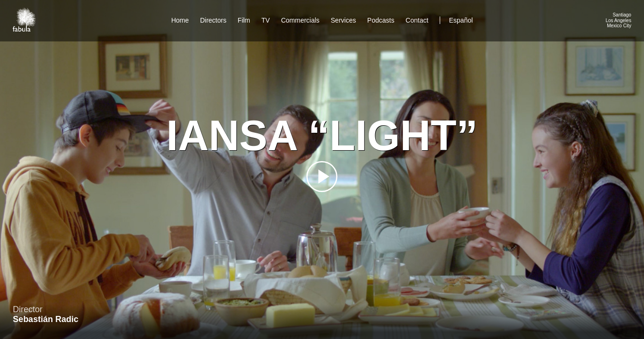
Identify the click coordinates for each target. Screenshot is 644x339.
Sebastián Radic (45, 319)
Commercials (300, 20)
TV (266, 20)
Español (461, 20)
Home (180, 20)
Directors (213, 20)
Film (244, 20)
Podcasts (381, 20)
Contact (418, 20)
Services (344, 20)
